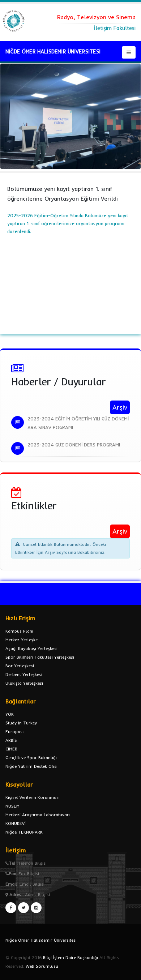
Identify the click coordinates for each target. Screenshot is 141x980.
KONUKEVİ (16, 823)
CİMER (11, 749)
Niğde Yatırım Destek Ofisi (31, 766)
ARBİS (11, 740)
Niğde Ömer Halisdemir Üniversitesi (41, 940)
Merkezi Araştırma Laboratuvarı (38, 815)
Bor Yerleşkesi (20, 666)
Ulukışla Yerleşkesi (24, 683)
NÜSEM (12, 806)
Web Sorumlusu (42, 966)
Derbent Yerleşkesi (24, 674)
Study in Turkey (21, 723)
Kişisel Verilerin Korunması (33, 797)
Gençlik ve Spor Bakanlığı (31, 758)
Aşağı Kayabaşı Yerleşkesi (31, 648)
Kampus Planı (19, 631)
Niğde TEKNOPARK (24, 832)
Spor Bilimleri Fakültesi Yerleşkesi (40, 657)
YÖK (10, 714)
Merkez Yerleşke (22, 640)
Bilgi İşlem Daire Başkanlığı (70, 957)
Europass (15, 731)
